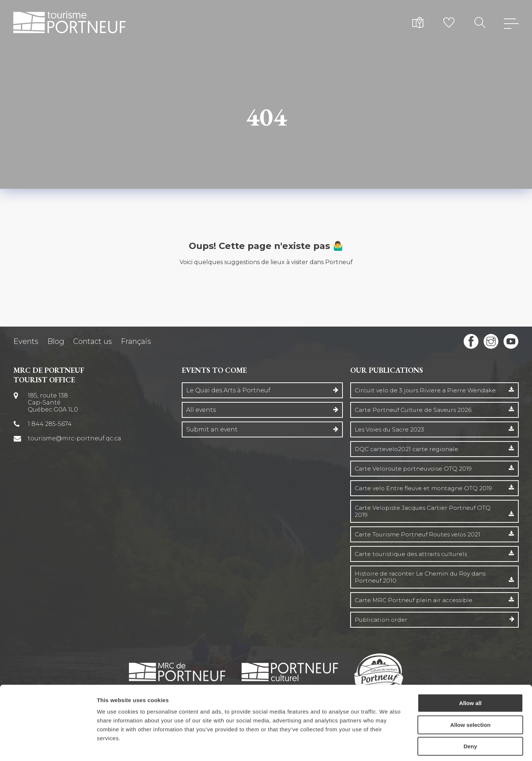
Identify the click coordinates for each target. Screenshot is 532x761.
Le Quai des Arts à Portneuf (228, 390)
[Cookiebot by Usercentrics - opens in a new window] (48, 747)
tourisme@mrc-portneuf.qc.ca (75, 438)
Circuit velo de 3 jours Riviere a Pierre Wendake (427, 390)
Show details (388, 746)
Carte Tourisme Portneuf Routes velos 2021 (420, 534)
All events (201, 410)
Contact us (93, 341)
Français (136, 341)
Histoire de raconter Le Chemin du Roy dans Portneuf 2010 (423, 577)
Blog (56, 341)
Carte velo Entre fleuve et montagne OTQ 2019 (425, 488)
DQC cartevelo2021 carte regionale (408, 449)
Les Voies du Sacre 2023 (391, 429)
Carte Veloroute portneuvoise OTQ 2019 (415, 469)
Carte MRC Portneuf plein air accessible (416, 600)
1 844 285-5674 (50, 424)
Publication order (382, 620)
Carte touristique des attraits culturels (413, 554)
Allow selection (470, 692)
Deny (470, 714)
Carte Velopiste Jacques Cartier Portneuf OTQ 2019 (425, 511)
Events (26, 341)
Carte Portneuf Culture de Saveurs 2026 (415, 410)
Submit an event (212, 429)
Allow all (470, 671)
